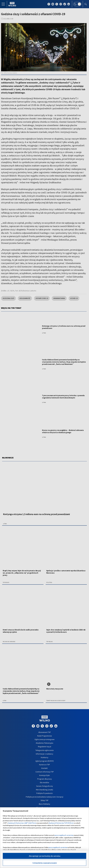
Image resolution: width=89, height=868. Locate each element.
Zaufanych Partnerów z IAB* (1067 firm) (22, 823)
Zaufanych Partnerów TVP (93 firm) (61, 823)
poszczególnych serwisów (64, 835)
